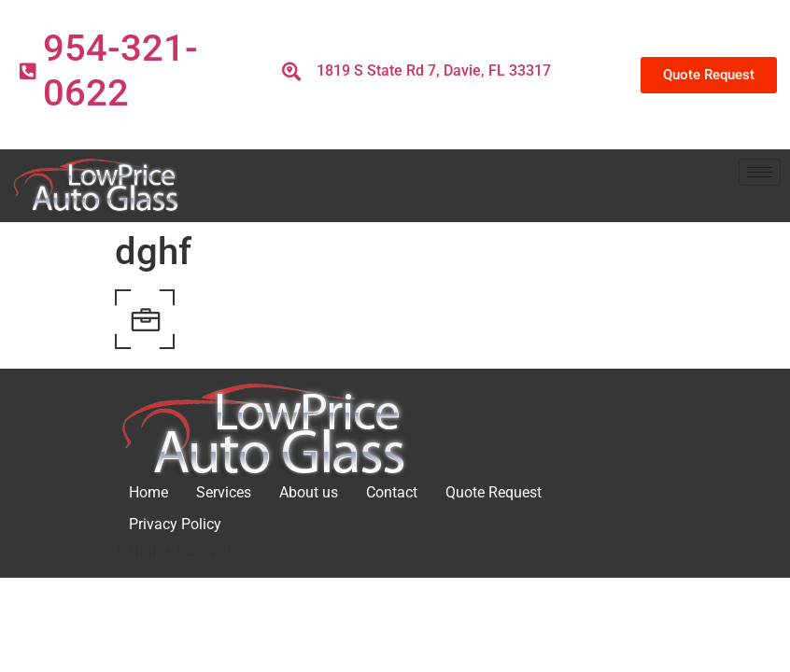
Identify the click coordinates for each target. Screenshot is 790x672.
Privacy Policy (175, 524)
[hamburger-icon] (760, 172)
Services (224, 492)
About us (309, 492)
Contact (392, 492)
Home (148, 492)
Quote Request (494, 492)
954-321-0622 (120, 70)
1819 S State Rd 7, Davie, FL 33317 (434, 70)
